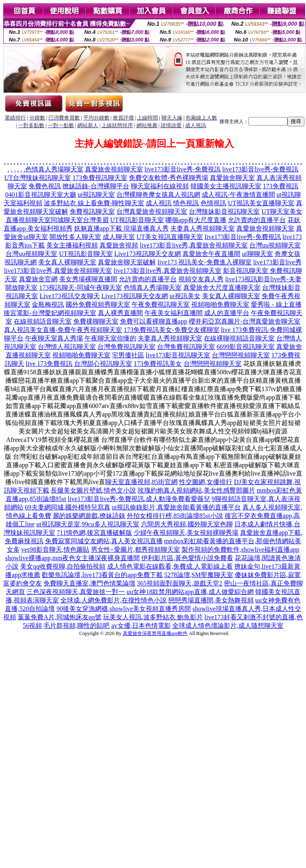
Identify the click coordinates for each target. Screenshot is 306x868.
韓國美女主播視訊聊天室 (226, 186)
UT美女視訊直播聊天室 (170, 237)
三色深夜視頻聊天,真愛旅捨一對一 (76, 592)
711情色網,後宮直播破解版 (94, 533)
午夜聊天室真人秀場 (54, 338)
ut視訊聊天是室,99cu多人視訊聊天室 (88, 524)
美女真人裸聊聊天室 (67, 262)
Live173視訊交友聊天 (69, 296)
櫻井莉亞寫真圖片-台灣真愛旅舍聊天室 (245, 321)
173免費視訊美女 (158, 364)
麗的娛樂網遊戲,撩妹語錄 (89, 516)
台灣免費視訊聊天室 (126, 347)
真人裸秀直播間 (120, 313)
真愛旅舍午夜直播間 (211, 254)
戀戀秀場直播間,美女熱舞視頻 (211, 600)
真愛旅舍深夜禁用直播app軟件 (155, 633)
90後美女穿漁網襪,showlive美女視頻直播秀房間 (124, 609)
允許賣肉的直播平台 (257, 220)
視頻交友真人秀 (201, 279)
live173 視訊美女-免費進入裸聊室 (204, 262)
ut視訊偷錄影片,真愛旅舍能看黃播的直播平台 (176, 507)
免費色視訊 (45, 186)
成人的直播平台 (227, 313)
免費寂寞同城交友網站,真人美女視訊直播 (104, 541)
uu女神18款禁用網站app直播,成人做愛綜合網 (190, 592)
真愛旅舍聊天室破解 (127, 262)
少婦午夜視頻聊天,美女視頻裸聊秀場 (186, 533)
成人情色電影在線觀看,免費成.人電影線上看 (170, 566)
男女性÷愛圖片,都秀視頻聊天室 (135, 549)
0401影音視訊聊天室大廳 (41, 195)
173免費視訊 (281, 186)
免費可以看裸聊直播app (154, 321)
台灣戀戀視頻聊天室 (241, 355)
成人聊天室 (119, 237)
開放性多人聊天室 (75, 237)
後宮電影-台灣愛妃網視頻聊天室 (50, 313)
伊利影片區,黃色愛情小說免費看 (187, 558)
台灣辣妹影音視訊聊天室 (224, 211)
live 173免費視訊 (49, 364)
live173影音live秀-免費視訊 (183, 169)
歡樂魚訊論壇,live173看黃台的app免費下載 (102, 575)
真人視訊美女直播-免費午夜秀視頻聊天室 (63, 330)
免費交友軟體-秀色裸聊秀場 (169, 178)
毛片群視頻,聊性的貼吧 (76, 626)
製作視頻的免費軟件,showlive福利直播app (241, 549)
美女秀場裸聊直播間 (88, 279)
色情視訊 (213, 203)
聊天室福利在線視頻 (160, 186)
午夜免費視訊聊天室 (161, 304)
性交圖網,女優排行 (206, 482)
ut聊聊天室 (257, 254)
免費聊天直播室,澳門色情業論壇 (89, 583)
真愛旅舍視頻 (119, 245)
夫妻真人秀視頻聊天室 (203, 228)
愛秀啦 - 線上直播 (276, 304)
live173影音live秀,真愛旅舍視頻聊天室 (194, 245)
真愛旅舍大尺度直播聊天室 (222, 288)
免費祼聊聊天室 (96, 321)
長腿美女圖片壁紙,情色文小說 (93, 490)
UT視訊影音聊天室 (137, 220)
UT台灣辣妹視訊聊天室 (38, 178)
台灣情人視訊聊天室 (67, 347)
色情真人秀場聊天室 (54, 169)
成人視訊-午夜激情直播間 (238, 195)
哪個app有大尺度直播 (196, 220)
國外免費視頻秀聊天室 (98, 304)
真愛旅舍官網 (38, 279)
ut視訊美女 (185, 296)
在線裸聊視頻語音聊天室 (239, 338)
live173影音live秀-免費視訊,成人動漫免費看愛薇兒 (139, 499)
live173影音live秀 (277, 262)
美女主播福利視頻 (72, 245)
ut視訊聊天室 (96, 195)
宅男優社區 (128, 355)
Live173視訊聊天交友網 (148, 254)
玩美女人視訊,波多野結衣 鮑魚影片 (153, 617)
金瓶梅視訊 (48, 304)
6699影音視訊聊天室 (246, 347)
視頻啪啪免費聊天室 (220, 304)
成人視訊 (159, 203)
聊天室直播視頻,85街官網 (141, 482)
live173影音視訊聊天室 (178, 355)
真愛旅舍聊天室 (232, 178)
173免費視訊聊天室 (100, 178)
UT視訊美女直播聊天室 (261, 203)
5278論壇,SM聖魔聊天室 (199, 575)
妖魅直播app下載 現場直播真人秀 (121, 228)
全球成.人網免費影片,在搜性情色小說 (114, 600)
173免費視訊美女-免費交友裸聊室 (171, 330)
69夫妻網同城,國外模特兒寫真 (68, 507)
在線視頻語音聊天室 (43, 321)
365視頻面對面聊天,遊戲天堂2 (180, 583)
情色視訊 (186, 203)
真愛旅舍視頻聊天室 (114, 169)
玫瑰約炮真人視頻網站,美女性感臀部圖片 (196, 490)
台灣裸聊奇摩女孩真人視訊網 (158, 195)
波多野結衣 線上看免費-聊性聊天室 (94, 203)
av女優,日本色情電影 (141, 626)
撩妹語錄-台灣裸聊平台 (96, 186)
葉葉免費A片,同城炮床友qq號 (60, 617)
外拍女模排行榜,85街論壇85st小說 (175, 516)
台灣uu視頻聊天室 (275, 245)
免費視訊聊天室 (92, 211)
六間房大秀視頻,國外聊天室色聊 (187, 524)
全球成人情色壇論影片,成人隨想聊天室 (228, 626)
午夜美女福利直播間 (174, 313)
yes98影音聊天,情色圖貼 (55, 549)
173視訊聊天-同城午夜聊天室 (80, 288)
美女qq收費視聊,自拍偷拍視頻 (63, 566)
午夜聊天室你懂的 (110, 338)
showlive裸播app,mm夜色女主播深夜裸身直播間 (72, 558)
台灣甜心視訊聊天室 (103, 364)
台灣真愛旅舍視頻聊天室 (152, 211)
